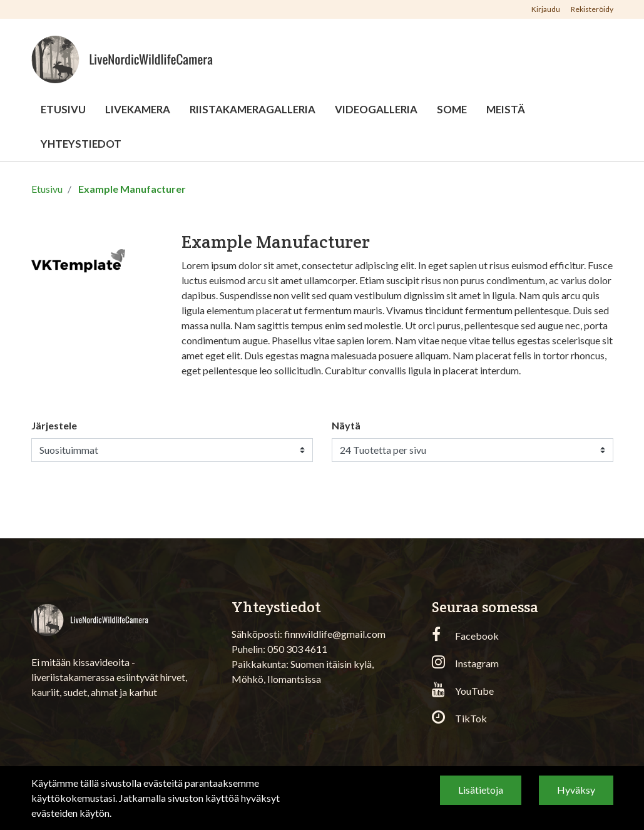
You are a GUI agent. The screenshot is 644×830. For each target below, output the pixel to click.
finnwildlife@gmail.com (335, 634)
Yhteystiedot (81, 144)
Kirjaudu (546, 9)
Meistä (506, 109)
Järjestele (54, 425)
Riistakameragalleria (253, 109)
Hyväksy (576, 790)
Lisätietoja (481, 790)
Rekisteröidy (592, 9)
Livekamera (138, 109)
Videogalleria (376, 109)
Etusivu (63, 109)
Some (452, 109)
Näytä (346, 425)
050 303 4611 (297, 649)
